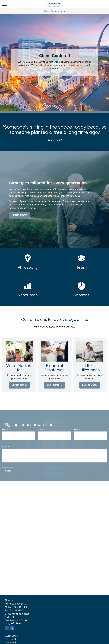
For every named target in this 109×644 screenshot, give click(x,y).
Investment (10, 642)
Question (7, 447)
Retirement (10, 639)
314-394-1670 (19, 604)
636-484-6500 (20, 607)
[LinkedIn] (12, 628)
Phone (77, 429)
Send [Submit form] (8, 471)
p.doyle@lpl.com (13, 623)
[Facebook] (7, 628)
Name (5, 429)
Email (41, 429)
